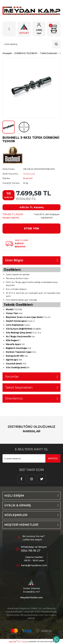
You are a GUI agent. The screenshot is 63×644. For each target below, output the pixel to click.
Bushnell (28, 178)
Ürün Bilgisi (14, 260)
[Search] (32, 44)
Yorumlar (12, 377)
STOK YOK (32, 228)
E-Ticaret (24, 642)
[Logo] (32, 11)
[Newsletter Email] (32, 458)
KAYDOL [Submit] (53, 458)
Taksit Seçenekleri (19, 388)
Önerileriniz (14, 398)
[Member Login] (39, 29)
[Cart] (54, 29)
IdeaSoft (13, 641)
